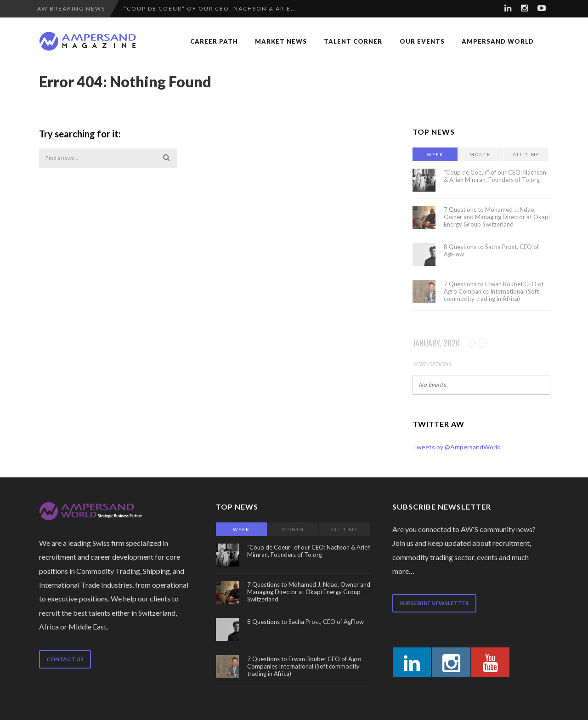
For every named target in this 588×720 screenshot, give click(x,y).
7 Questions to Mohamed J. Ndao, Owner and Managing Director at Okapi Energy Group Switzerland (497, 217)
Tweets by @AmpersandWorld (457, 447)
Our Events (422, 41)
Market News (281, 41)
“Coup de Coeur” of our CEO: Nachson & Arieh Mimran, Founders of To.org (495, 176)
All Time (526, 154)
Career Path (214, 41)
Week (435, 154)
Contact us (65, 659)
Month (481, 154)
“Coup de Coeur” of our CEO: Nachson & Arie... (211, 9)
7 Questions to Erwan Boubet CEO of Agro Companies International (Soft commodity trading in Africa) (494, 291)
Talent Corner (353, 41)
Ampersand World (498, 41)
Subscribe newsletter (434, 603)
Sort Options (432, 364)
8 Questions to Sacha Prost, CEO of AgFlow (305, 622)
